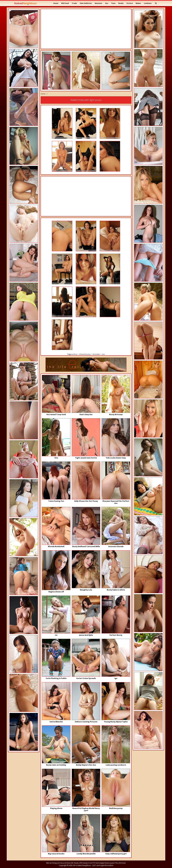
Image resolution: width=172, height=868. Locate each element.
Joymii (112, 863)
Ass (107, 3)
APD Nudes (84, 863)
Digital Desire (105, 863)
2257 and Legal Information (103, 865)
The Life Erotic (120, 863)
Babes (138, 3)
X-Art (90, 863)
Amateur (98, 3)
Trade (74, 3)
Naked (25, 3)
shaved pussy (85, 354)
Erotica (130, 3)
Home (56, 3)
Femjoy (55, 863)
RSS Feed (65, 3)
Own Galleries (86, 3)
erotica (74, 354)
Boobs (121, 3)
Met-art (49, 863)
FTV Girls (96, 863)
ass (103, 354)
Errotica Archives (64, 863)
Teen (113, 3)
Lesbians (148, 3)
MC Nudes (75, 863)
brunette (96, 354)
